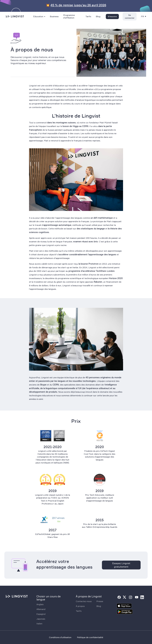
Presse (100, 601)
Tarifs (88, 16)
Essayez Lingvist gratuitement (121, 565)
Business (54, 16)
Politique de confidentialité (90, 637)
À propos (80, 606)
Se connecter (130, 16)
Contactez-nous (84, 601)
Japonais (41, 619)
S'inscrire (112, 16)
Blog (98, 16)
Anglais (40, 604)
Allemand (41, 609)
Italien (39, 624)
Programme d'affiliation (69, 16)
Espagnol (41, 614)
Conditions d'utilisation (60, 637)
